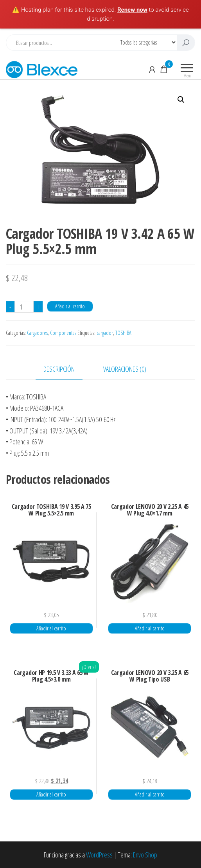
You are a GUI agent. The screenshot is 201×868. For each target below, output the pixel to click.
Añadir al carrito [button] (51, 628)
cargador (105, 333)
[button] (181, 100)
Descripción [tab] (59, 369)
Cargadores (37, 333)
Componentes (63, 333)
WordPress (99, 855)
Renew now (132, 10)
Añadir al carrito (70, 306)
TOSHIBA (123, 333)
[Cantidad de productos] (24, 307)
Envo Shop (145, 855)
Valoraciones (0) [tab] (125, 369)
